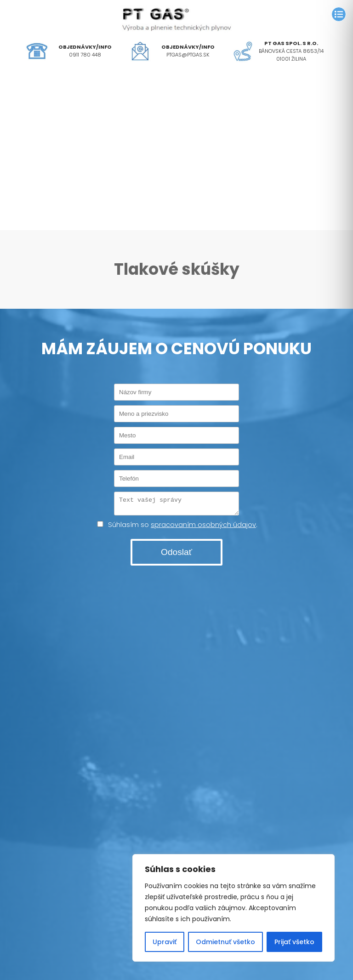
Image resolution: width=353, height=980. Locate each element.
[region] (233, 908)
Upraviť (165, 942)
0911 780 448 (85, 55)
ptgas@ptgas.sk (188, 55)
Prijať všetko (294, 942)
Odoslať (176, 555)
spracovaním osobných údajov (203, 527)
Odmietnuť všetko (225, 942)
